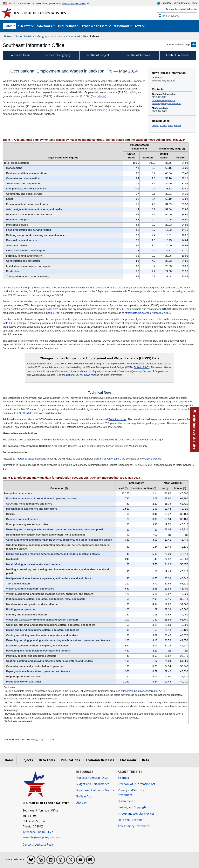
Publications (70, 760)
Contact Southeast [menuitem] (178, 55)
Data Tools (47, 760)
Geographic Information (51, 36)
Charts (163, 126)
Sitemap (123, 778)
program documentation (107, 459)
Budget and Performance (93, 784)
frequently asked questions (31, 459)
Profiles (178, 126)
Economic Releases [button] (95, 26)
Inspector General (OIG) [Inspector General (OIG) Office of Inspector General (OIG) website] (92, 778)
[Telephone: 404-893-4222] (46, 832)
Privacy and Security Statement (131, 792)
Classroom (128, 760)
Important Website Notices (136, 813)
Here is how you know (74, 3)
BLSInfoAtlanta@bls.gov (164, 100)
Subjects (26, 760)
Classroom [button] (122, 26)
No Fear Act (83, 796)
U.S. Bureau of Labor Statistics (40, 13)
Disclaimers (126, 801)
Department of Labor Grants (95, 790)
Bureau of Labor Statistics (19, 36)
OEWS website (153, 459)
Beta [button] (138, 26)
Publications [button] (67, 26)
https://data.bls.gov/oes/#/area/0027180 (147, 313)
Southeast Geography (57, 55)
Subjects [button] (24, 26)
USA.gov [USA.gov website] (81, 803)
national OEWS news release (83, 375)
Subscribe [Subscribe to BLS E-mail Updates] (192, 9)
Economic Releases (100, 760)
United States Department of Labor (177, 3)
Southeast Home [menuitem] (20, 55)
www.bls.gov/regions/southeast (167, 103)
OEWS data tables (29, 413)
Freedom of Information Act (137, 784)
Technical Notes (118, 419)
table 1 (52, 313)
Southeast (74, 36)
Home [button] (8, 26)
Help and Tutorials (130, 820)
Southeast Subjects (99, 55)
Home (9, 760)
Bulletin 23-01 (142, 367)
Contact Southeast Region (39, 845)
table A (101, 96)
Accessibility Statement (134, 826)
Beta (146, 760)
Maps (170, 126)
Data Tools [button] (45, 26)
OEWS (155, 126)
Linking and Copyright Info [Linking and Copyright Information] (136, 807)
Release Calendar (175, 9)
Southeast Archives (138, 55)
